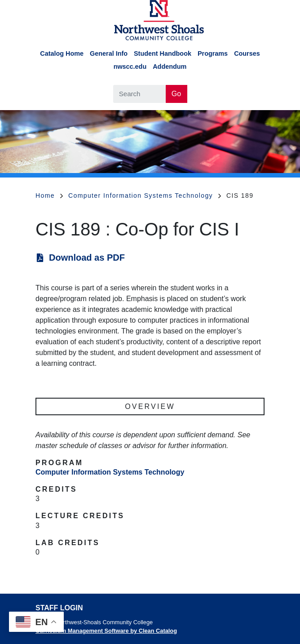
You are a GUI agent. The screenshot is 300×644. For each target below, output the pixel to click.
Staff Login (59, 608)
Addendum (170, 67)
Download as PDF (87, 258)
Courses (247, 53)
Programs (213, 53)
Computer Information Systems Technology (145, 195)
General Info (109, 53)
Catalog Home (62, 53)
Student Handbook (163, 53)
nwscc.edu (130, 67)
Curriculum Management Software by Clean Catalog (106, 631)
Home (49, 195)
